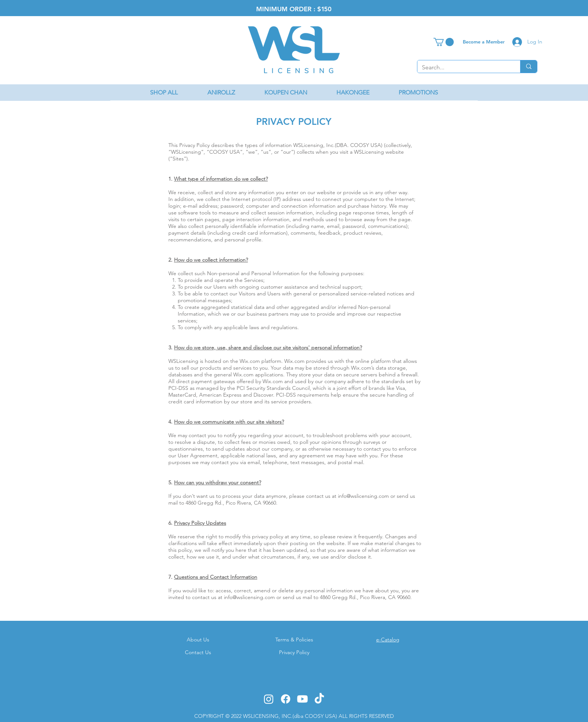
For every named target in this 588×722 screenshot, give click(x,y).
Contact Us (198, 652)
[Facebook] (286, 699)
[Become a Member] (484, 42)
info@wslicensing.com (363, 496)
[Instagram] (269, 699)
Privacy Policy (294, 652)
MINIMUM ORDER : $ (289, 9)
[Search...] (463, 67)
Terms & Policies (294, 640)
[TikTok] (319, 699)
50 (328, 9)
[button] (444, 42)
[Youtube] (302, 699)
